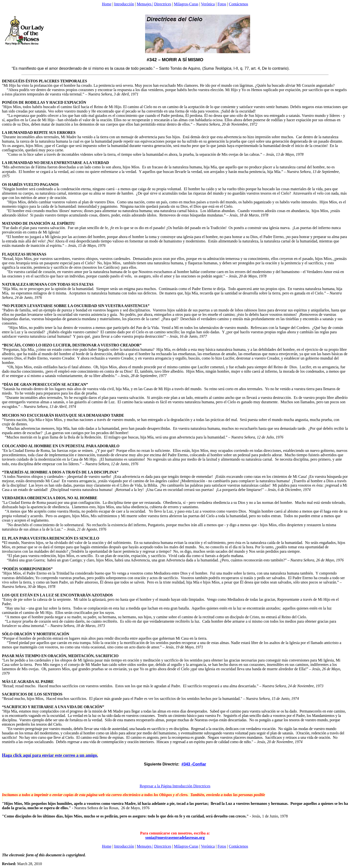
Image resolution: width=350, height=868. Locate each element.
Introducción (124, 4)
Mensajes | (145, 4)
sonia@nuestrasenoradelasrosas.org (175, 838)
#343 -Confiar (194, 764)
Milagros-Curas (186, 4)
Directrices (163, 4)
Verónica (208, 4)
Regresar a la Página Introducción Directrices (175, 786)
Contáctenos (239, 4)
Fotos (222, 4)
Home (107, 4)
